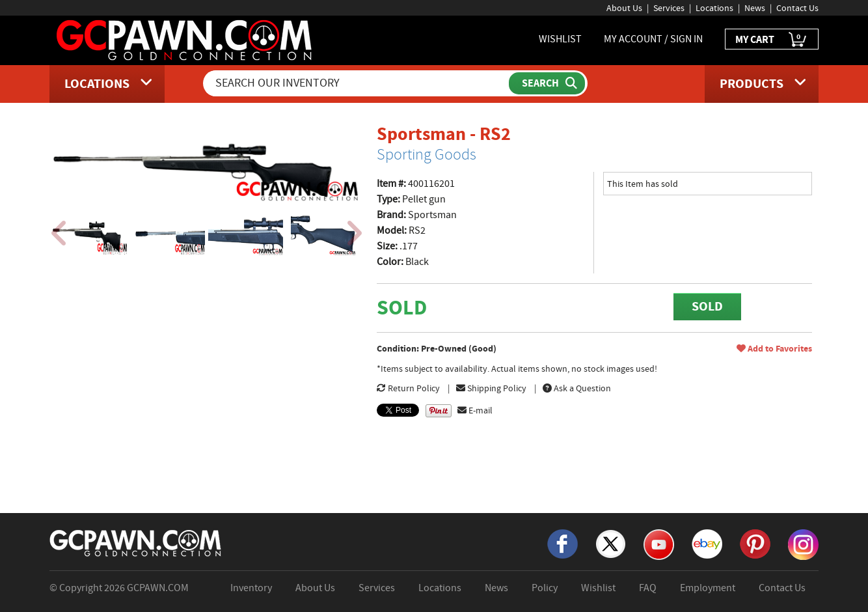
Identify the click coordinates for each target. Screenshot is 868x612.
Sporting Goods (427, 154)
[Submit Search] (547, 83)
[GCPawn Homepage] (185, 39)
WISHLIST (560, 39)
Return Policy (408, 388)
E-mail (475, 410)
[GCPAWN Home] (136, 542)
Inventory (251, 588)
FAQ (648, 588)
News (755, 8)
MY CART (772, 40)
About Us (624, 8)
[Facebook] (563, 543)
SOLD (707, 306)
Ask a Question (577, 388)
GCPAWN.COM (158, 588)
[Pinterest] (755, 543)
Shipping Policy (491, 388)
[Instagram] (803, 544)
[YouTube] (659, 544)
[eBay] (707, 543)
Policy (545, 588)
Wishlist (598, 588)
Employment (708, 588)
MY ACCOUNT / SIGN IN (653, 39)
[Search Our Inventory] (357, 83)
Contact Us (797, 8)
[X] (611, 543)
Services (669, 8)
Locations (714, 8)
